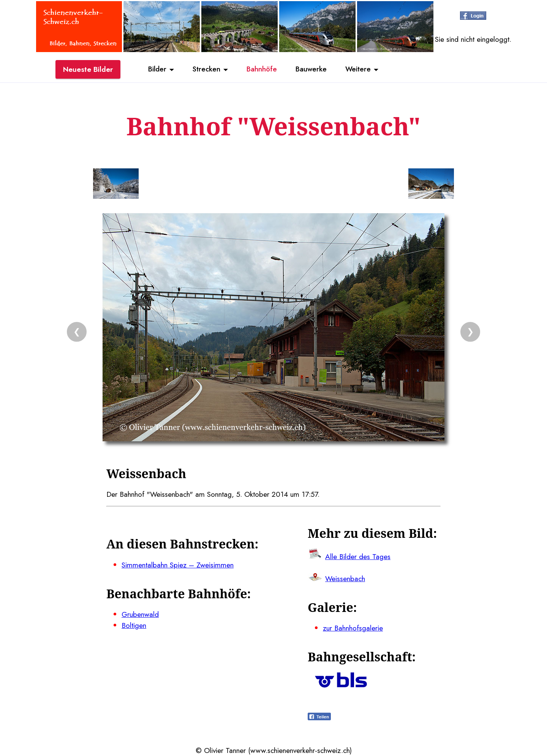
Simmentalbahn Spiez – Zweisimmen (178, 565)
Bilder (156, 70)
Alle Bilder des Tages (358, 556)
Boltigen (134, 625)
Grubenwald (140, 614)
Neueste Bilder (88, 70)
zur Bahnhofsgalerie (353, 628)
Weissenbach (345, 578)
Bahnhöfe (262, 70)
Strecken (206, 70)
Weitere (359, 70)
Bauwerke (312, 70)
